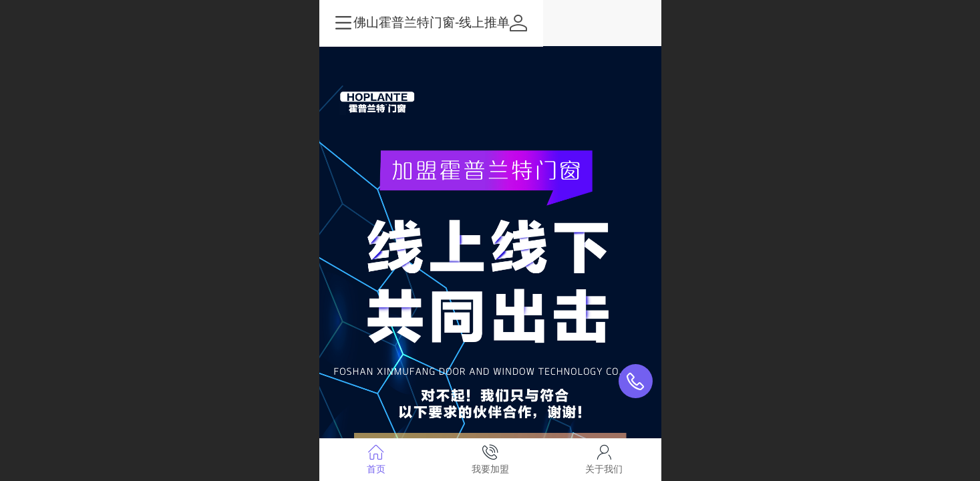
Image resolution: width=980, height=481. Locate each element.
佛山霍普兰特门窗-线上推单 (490, 22)
